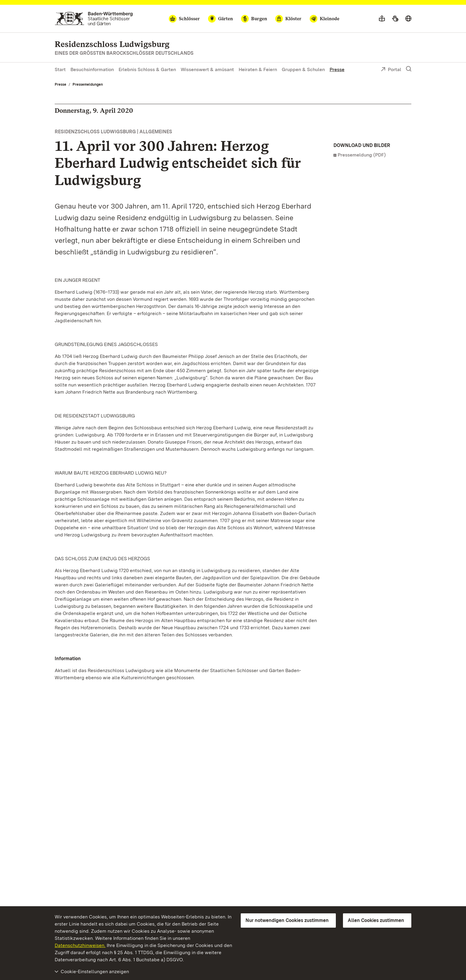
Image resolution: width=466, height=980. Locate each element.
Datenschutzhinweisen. (80, 945)
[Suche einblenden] (409, 69)
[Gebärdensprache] (395, 19)
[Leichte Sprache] (382, 19)
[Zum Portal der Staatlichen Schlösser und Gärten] (94, 19)
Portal (391, 70)
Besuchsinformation (92, 69)
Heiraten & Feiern (258, 69)
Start (60, 69)
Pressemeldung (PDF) (362, 155)
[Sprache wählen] (408, 19)
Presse (337, 69)
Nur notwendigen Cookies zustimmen (287, 920)
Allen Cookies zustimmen (376, 920)
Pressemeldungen (88, 84)
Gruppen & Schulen (303, 69)
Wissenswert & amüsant (207, 69)
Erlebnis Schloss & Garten (147, 69)
